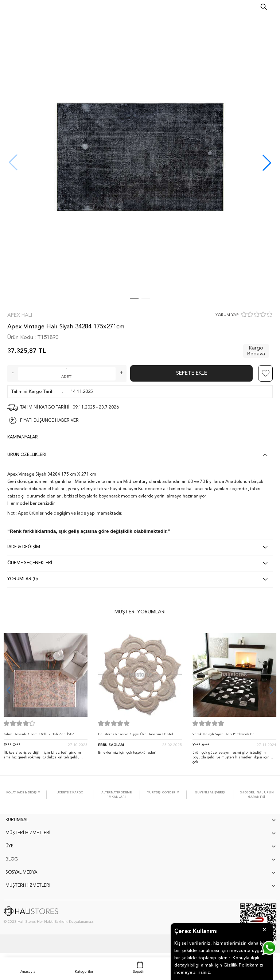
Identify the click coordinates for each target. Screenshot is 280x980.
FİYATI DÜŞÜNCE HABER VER (49, 421)
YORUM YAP (227, 315)
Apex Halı (20, 315)
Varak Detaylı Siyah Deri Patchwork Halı (225, 734)
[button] (267, 163)
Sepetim (140, 972)
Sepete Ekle (192, 373)
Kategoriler (84, 972)
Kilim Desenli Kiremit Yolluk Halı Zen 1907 (39, 734)
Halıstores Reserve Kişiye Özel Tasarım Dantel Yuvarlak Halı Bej (136, 736)
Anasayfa (28, 972)
